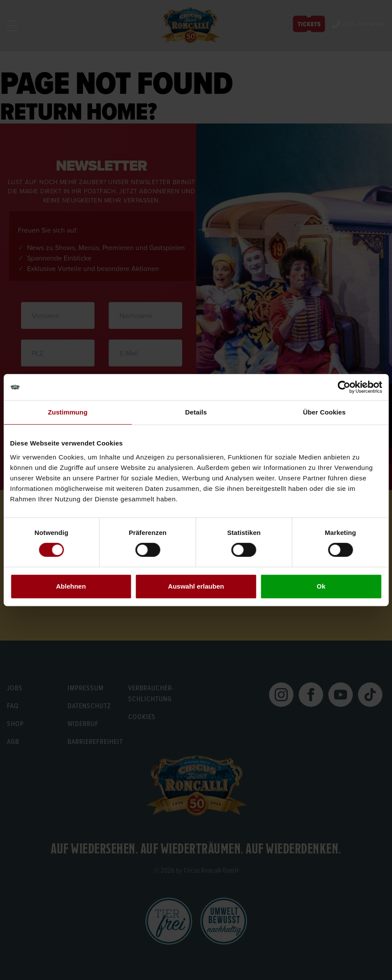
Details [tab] (196, 412)
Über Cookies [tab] (324, 412)
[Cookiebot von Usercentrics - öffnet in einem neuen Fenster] (344, 387)
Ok (321, 586)
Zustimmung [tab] (68, 412)
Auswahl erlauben (196, 586)
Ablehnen (71, 586)
